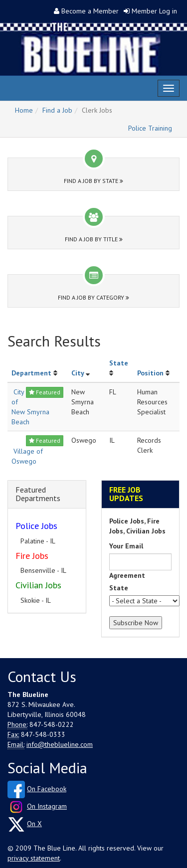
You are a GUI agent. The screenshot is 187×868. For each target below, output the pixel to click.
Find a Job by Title (94, 239)
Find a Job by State (93, 181)
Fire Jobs (32, 556)
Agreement (127, 575)
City (78, 373)
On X (34, 824)
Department (31, 373)
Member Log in (154, 11)
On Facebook (47, 789)
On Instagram (47, 806)
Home (24, 110)
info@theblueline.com (60, 744)
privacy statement (34, 858)
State (119, 363)
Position (150, 373)
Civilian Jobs (38, 585)
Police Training (150, 128)
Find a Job (57, 110)
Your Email (126, 546)
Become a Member (90, 11)
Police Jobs (36, 526)
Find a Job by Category (93, 297)
